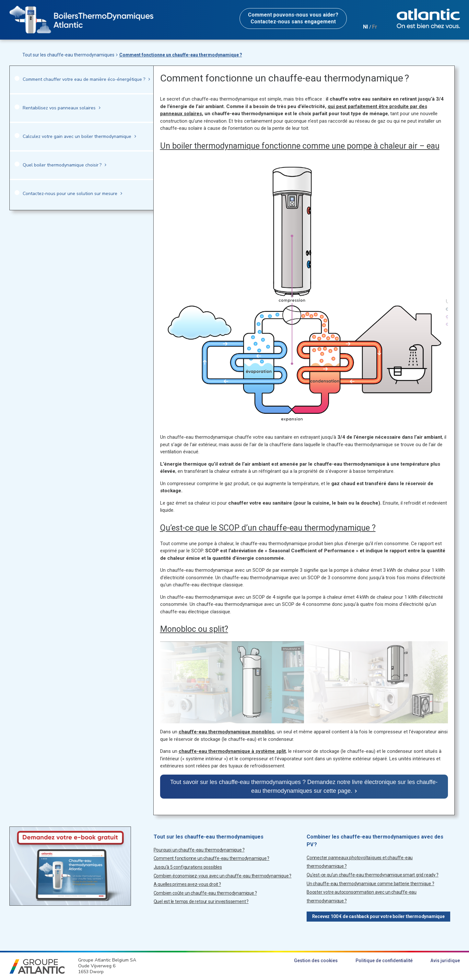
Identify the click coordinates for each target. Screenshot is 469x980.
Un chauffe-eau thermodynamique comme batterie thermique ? (370, 884)
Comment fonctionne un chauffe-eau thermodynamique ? (181, 55)
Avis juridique (445, 961)
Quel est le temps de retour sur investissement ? (201, 901)
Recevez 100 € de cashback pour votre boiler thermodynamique (378, 916)
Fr (375, 27)
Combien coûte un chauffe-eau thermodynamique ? (205, 893)
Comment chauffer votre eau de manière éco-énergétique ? (84, 79)
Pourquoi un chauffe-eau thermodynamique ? (199, 850)
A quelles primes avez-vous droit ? (187, 884)
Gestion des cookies (316, 961)
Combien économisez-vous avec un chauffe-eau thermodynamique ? (223, 876)
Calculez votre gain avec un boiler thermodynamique (77, 136)
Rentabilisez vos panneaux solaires (59, 108)
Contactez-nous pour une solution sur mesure (70, 194)
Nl (365, 27)
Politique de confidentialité (384, 961)
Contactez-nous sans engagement (293, 18)
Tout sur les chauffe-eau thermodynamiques (68, 55)
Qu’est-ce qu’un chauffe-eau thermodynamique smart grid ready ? (373, 875)
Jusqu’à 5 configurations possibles (188, 867)
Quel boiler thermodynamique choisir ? (62, 165)
